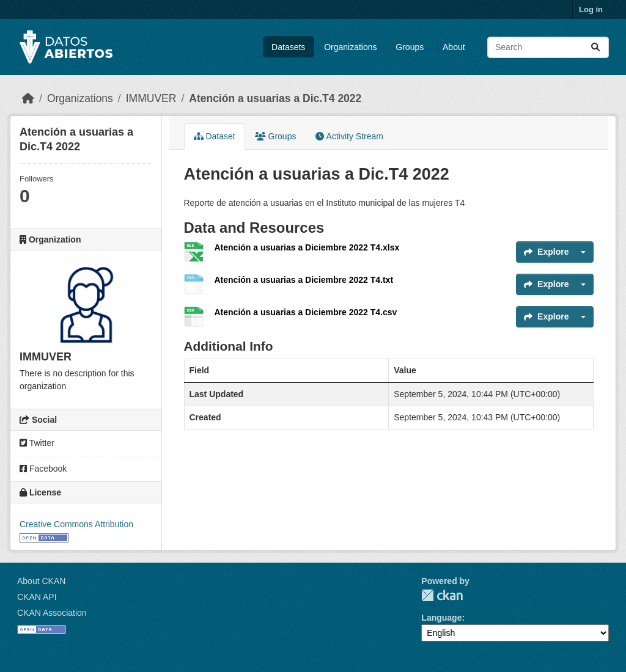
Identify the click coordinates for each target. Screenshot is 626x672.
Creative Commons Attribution (76, 524)
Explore (546, 252)
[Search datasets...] (548, 47)
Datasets (288, 47)
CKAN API (37, 597)
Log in (591, 9)
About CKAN (41, 581)
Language (441, 618)
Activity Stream (349, 136)
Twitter (37, 443)
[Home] (28, 98)
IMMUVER (151, 98)
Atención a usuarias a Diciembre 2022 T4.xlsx (307, 247)
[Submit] (595, 47)
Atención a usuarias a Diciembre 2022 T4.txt (304, 280)
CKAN (442, 595)
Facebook (43, 469)
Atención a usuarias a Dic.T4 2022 (275, 98)
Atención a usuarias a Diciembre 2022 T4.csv (306, 312)
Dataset (215, 136)
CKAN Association (52, 613)
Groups (410, 47)
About (454, 47)
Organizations (350, 47)
